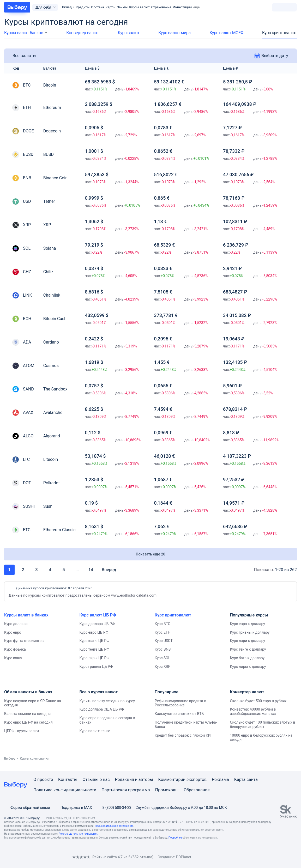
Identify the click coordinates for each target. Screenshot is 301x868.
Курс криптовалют (279, 33)
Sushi (48, 506)
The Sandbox (55, 389)
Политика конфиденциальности (65, 790)
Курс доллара (16, 624)
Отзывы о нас (96, 780)
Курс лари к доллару (248, 641)
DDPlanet (184, 857)
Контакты (68, 780)
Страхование (161, 7)
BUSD (49, 154)
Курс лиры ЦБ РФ (95, 658)
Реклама (220, 780)
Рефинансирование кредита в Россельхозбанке (180, 703)
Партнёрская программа (126, 790)
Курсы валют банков (24, 33)
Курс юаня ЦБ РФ (94, 641)
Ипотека (97, 7)
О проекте (43, 780)
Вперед (112, 570)
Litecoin (51, 459)
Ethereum (52, 108)
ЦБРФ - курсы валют (22, 731)
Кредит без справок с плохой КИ (183, 735)
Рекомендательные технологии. (78, 834)
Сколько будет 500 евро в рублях (258, 701)
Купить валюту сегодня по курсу (107, 701)
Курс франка (15, 649)
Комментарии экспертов (182, 780)
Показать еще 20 (151, 554)
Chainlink (52, 295)
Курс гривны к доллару (250, 632)
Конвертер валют (83, 33)
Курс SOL (162, 658)
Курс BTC (162, 624)
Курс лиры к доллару (248, 667)
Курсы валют (139, 7)
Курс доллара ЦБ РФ (97, 624)
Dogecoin (52, 131)
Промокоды (167, 790)
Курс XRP (162, 667)
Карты (111, 7)
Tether (49, 201)
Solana (50, 248)
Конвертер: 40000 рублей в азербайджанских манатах (253, 711)
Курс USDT (164, 641)
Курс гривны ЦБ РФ (96, 667)
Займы (122, 7)
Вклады (68, 7)
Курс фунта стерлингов (24, 641)
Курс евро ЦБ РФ (94, 632)
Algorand (52, 436)
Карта (240, 780)
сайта (252, 780)
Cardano (51, 342)
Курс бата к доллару (247, 658)
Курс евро (13, 632)
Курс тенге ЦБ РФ (95, 649)
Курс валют (129, 33)
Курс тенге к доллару (248, 649)
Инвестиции (182, 7)
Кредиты (83, 7)
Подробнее (175, 838)
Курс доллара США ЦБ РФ (102, 709)
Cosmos (51, 366)
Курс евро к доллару (248, 624)
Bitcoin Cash (55, 319)
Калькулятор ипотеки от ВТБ (179, 714)
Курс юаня (13, 658)
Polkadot (52, 483)
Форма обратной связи (27, 808)
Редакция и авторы (134, 780)
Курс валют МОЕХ (226, 33)
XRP (47, 225)
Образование (197, 790)
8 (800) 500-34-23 (114, 808)
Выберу (10, 759)
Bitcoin (50, 85)
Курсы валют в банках (26, 615)
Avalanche (53, 412)
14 (91, 570)
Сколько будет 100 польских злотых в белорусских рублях (263, 725)
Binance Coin (55, 178)
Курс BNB (163, 649)
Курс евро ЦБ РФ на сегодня (28, 722)
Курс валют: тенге (95, 731)
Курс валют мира (174, 33)
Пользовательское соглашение (114, 826)
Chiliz (48, 272)
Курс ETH (162, 632)
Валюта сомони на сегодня (27, 714)
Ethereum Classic (59, 530)
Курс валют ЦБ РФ (98, 615)
